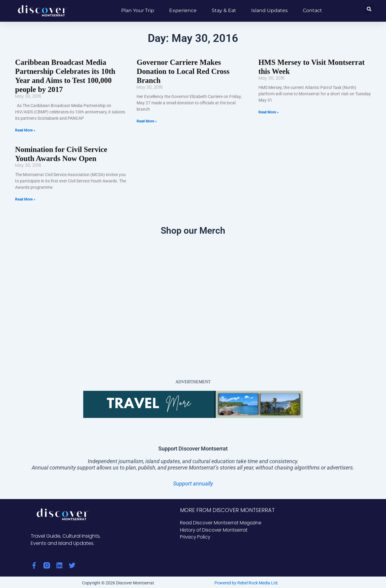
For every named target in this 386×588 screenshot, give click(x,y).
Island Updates (269, 10)
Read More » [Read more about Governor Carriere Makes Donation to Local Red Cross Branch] (147, 112)
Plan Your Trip (138, 10)
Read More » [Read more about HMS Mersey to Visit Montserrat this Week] (269, 112)
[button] (369, 9)
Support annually (193, 482)
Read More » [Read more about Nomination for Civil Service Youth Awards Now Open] (25, 198)
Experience (183, 10)
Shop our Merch (193, 229)
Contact (312, 10)
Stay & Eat (224, 10)
